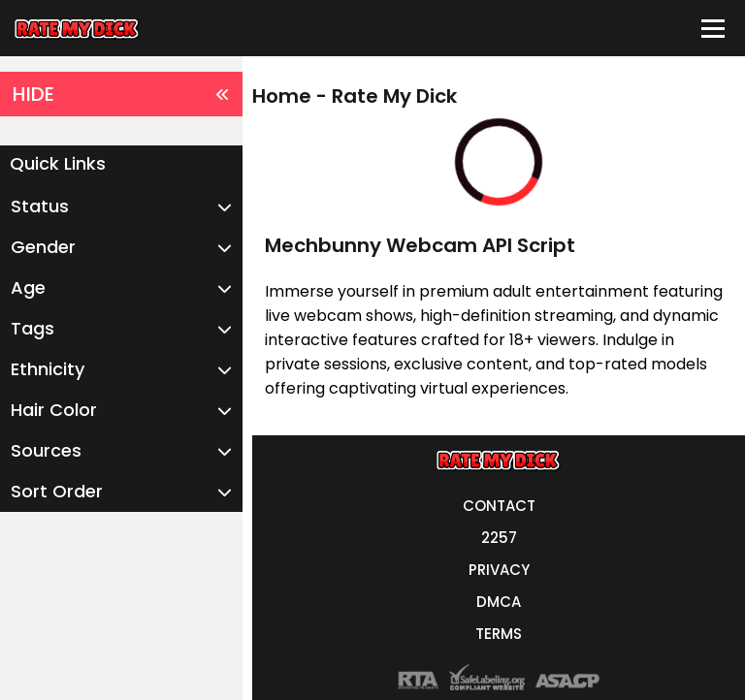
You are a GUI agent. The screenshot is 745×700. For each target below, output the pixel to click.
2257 (499, 538)
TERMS (499, 634)
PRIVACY (499, 570)
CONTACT (499, 506)
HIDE (121, 94)
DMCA (499, 602)
